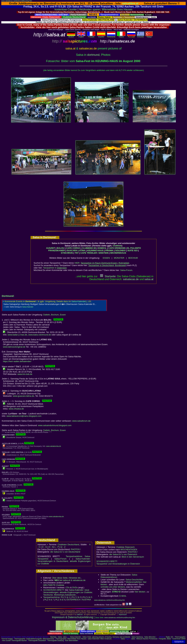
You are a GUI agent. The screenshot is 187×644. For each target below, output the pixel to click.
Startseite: (108, 276)
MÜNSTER (119, 258)
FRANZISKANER (56, 250)
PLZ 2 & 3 (76, 597)
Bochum (55, 315)
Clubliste (117, 246)
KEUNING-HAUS (95, 250)
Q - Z (63, 547)
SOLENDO (120, 250)
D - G (44, 547)
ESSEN (106, 258)
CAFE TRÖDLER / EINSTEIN (94, 253)
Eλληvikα (141, 36)
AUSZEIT (51, 248)
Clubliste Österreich (125, 547)
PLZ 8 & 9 (60, 600)
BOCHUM (133, 258)
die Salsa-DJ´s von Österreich (123, 554)
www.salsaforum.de (81, 421)
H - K (51, 547)
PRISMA (109, 250)
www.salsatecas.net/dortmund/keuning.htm (17, 1)
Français (91, 36)
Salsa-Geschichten (134, 580)
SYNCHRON (67, 253)
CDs (68, 588)
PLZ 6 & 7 (49, 600)
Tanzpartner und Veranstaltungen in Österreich (118, 564)
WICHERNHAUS (118, 253)
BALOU (61, 248)
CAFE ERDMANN (117, 248)
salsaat (149, 279)
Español (101, 36)
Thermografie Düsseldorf (37, 641)
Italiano (121, 36)
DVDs (75, 588)
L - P (57, 547)
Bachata (53, 637)
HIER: (102, 263)
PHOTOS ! (76, 549)
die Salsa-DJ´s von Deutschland (65, 552)
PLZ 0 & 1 (65, 597)
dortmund (93, 55)
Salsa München (150, 637)
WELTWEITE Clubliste (54, 585)
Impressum (123, 614)
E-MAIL (123, 596)
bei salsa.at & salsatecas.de (70, 580)
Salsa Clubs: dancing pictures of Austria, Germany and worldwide (106, 637)
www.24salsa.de (16, 409)
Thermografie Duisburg (55, 641)
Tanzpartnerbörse (51, 597)
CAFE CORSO (73, 248)
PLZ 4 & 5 (88, 597)
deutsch (71, 36)
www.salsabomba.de (54, 446)
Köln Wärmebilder (72, 641)
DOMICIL (102, 248)
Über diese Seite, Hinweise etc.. (67, 578)
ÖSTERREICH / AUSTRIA (79, 600)
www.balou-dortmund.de (40, 335)
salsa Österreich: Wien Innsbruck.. (100, 639)
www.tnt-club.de (25, 374)
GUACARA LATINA (76, 250)
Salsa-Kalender (75, 637)
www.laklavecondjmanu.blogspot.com (24, 416)
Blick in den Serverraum (133, 557)
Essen (63, 315)
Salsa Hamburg (137, 637)
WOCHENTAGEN (129, 550)
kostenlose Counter (66, 9)
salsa (65, 637)
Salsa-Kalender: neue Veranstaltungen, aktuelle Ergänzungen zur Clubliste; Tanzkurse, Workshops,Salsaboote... (68, 592)
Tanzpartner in (55, 268)
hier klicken (140, 592)
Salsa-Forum (126, 270)
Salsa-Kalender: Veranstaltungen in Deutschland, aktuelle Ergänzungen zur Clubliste (64, 561)
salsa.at (80, 614)
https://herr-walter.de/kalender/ (17, 361)
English (81, 36)
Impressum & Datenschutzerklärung (72, 617)
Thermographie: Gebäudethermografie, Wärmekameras (34, 639)
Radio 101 (170, 637)
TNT (77, 253)
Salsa (60, 637)
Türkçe (149, 36)
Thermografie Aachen (19, 641)
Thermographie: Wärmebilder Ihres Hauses (71, 639)
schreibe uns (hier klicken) (113, 587)
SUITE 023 (133, 250)
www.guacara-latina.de (23, 396)
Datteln (47, 315)
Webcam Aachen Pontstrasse (147, 639)
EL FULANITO (134, 248)
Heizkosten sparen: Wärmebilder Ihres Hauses (106, 9)
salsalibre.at (130, 3)
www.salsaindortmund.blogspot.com (55, 425)
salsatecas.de (131, 279)
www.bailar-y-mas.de (17, 335)
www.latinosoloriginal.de (14, 347)
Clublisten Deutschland (68, 545)
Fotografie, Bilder (165, 639)
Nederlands (111, 36)
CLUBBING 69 (89, 248)
